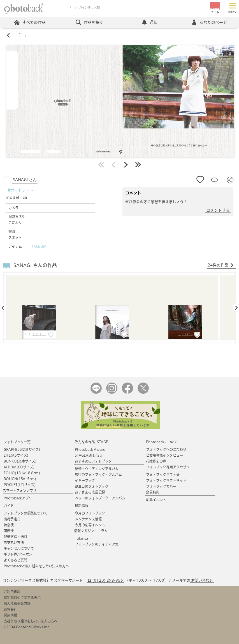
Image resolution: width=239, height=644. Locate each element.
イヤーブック (85, 480)
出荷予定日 (12, 519)
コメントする (218, 210)
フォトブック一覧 (17, 442)
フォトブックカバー (161, 486)
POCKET (20, 485)
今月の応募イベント (90, 525)
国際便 (9, 531)
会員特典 (153, 492)
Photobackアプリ (18, 498)
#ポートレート (21, 190)
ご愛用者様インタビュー (164, 455)
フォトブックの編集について (25, 513)
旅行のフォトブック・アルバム (98, 475)
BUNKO (20, 461)
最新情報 (82, 506)
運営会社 (10, 609)
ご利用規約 (12, 592)
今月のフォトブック (90, 513)
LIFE (16, 455)
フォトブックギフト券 (163, 475)
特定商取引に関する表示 (22, 598)
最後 (138, 165)
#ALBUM (39, 246)
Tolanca (81, 538)
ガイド (9, 506)
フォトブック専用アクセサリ (168, 467)
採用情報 (10, 615)
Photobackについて (162, 442)
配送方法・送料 (15, 537)
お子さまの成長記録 (90, 492)
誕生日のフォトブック (92, 486)
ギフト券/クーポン (18, 554)
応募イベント (156, 500)
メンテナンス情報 (88, 519)
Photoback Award (90, 449)
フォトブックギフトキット (166, 480)
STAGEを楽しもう (89, 455)
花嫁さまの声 (156, 461)
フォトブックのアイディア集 (97, 544)
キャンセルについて (19, 548)
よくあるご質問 (15, 560)
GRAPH (22, 449)
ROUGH (20, 479)
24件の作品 (221, 265)
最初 (101, 165)
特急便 (9, 525)
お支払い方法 (14, 542)
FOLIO (22, 473)
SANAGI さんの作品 (35, 265)
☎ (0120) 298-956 (105, 580)
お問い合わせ (202, 580)
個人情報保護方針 (17, 603)
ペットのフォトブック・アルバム (100, 498)
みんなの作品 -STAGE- (92, 442)
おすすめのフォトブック (93, 461)
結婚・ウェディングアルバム (97, 469)
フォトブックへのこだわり (166, 449)
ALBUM (19, 467)
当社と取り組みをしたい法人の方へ (31, 621)
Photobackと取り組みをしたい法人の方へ (36, 566)
